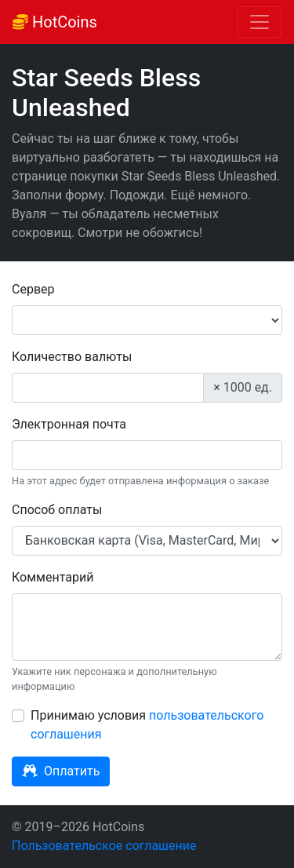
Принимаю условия (147, 725)
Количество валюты (72, 357)
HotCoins (55, 22)
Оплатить (61, 771)
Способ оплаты (57, 510)
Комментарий (53, 577)
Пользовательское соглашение (104, 846)
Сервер (33, 289)
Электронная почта (69, 424)
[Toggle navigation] (260, 22)
